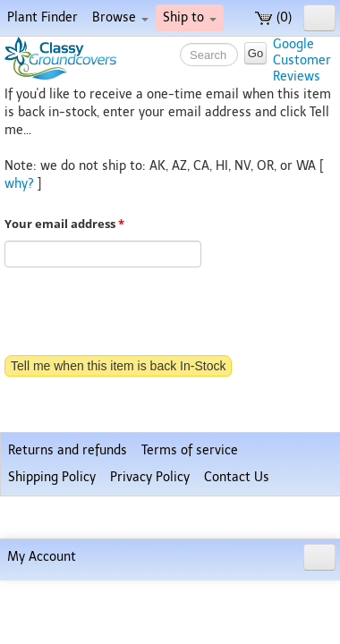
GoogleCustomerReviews (302, 60)
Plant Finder (42, 17)
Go (255, 53)
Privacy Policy (150, 583)
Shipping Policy (52, 583)
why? (19, 184)
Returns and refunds (68, 556)
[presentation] (140, 313)
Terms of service (190, 556)
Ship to (190, 17)
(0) (273, 17)
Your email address (64, 224)
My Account (42, 620)
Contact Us (237, 583)
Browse (120, 17)
